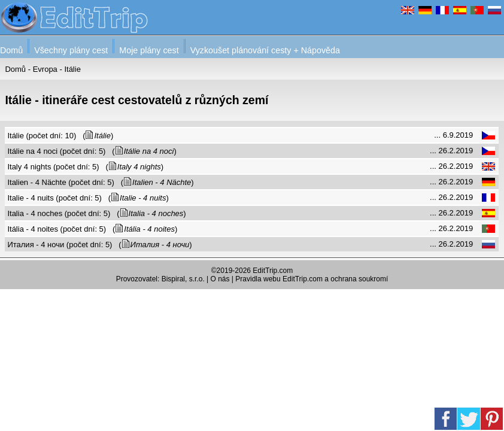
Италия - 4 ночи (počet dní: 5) (60, 245)
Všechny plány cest (71, 50)
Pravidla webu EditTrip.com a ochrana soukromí (312, 279)
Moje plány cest (149, 50)
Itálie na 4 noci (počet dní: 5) (56, 151)
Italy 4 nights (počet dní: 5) (53, 167)
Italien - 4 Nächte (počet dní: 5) (60, 182)
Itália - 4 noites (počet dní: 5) (57, 229)
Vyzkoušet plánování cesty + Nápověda (265, 50)
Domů (11, 50)
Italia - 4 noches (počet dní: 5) (59, 213)
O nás (220, 279)
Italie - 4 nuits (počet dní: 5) (54, 198)
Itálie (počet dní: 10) (42, 136)
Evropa (45, 69)
